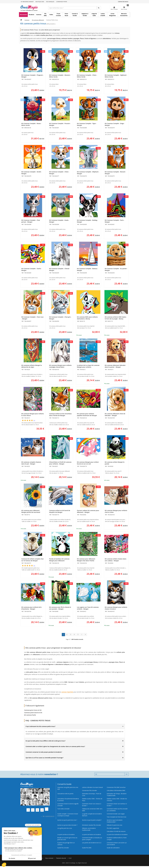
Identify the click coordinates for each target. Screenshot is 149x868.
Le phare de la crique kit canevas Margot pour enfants (88, 366)
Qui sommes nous (38, 858)
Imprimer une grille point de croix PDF (68, 788)
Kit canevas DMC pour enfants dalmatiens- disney (87, 318)
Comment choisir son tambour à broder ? (117, 805)
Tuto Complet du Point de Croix (117, 817)
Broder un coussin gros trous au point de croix (67, 839)
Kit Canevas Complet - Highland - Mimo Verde (116, 76)
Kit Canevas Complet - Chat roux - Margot (32, 318)
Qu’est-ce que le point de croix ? (67, 820)
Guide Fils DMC (87, 848)
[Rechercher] (99, 8)
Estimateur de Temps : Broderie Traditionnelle (117, 795)
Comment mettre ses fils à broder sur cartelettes (117, 810)
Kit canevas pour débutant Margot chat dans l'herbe (86, 560)
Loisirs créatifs (103, 15)
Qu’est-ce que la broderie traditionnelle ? (115, 821)
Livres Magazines (113, 15)
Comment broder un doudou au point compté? (92, 839)
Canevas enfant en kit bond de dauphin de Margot (60, 511)
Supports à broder (85, 15)
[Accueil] (21, 20)
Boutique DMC (40, 2)
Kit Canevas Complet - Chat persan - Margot (31, 221)
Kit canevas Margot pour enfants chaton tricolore (116, 608)
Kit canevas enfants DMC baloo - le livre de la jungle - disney (116, 318)
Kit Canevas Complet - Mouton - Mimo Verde (60, 76)
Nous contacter (49, 858)
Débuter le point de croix (115, 825)
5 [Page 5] (78, 634)
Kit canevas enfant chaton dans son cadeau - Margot (116, 560)
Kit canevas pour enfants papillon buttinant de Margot (87, 415)
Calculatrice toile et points (65, 794)
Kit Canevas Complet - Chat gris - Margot (60, 318)
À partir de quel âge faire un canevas (66, 844)
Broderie (31, 15)
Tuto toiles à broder (63, 809)
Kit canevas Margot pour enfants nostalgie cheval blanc (60, 366)
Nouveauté (23, 15)
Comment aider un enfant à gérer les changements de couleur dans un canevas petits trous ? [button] (55, 746)
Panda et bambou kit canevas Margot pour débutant (59, 560)
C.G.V (70, 858)
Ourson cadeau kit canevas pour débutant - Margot (88, 511)
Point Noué (66, 15)
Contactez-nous (123, 2)
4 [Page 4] (74, 634)
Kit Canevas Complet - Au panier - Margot (116, 269)
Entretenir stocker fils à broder (92, 825)
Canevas (39, 15)
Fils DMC (45, 15)
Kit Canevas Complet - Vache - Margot (32, 269)
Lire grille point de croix (65, 828)
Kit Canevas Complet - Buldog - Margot (87, 221)
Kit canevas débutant (38, 20)
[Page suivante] (82, 634)
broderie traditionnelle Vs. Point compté (117, 839)
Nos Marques (50, 2)
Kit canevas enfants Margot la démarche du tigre (32, 366)
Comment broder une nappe (116, 814)
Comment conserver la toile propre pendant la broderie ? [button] (44, 752)
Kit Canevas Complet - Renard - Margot (115, 173)
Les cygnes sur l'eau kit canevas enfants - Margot (88, 608)
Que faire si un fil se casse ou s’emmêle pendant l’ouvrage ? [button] (45, 758)
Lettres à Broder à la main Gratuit (92, 787)
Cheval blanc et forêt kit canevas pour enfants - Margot (60, 463)
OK (127, 774)
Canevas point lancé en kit (33, 713)
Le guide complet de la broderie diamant (92, 815)
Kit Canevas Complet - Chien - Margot (59, 173)
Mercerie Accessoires (124, 15)
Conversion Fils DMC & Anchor (116, 787)
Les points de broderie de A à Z (92, 843)
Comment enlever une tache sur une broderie (117, 844)
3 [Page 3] (71, 634)
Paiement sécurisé (61, 858)
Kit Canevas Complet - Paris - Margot (115, 221)
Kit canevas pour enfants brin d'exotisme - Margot (32, 608)
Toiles (51, 15)
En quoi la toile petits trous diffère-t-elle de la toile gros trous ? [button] (46, 741)
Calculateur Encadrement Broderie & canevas (68, 800)
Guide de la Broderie (113, 848)
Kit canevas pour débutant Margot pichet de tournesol (31, 511)
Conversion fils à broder (90, 790)
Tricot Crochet (58, 15)
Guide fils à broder (63, 848)
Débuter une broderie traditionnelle (89, 829)
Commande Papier (62, 2)
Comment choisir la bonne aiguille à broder (68, 805)
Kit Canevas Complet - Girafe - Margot (32, 173)
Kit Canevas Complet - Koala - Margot (59, 221)
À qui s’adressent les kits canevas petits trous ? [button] (41, 726)
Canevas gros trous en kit (33, 710)
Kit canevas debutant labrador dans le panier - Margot (115, 366)
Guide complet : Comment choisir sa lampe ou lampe (68, 815)
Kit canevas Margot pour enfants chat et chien (116, 511)
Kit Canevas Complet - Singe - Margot (115, 124)
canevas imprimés (67, 692)
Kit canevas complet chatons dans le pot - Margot (31, 463)
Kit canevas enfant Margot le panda (115, 463)
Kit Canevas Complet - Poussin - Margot (60, 124)
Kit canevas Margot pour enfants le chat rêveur (33, 415)
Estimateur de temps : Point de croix (92, 795)
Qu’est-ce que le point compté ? (92, 820)
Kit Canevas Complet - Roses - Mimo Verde (31, 124)
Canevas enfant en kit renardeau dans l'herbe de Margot (60, 415)
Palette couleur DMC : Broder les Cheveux (117, 800)
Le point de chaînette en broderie (117, 834)
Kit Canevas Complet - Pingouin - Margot (32, 76)
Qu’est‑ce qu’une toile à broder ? (67, 825)
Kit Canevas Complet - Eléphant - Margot (88, 173)
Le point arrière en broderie (66, 834)
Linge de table (94, 15)
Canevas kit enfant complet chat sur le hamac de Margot (32, 560)
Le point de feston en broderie (92, 834)
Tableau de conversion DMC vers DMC (92, 810)
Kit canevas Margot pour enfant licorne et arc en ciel (88, 463)
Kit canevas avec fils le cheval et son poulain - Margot (60, 608)
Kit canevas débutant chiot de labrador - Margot (115, 415)
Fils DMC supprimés (113, 828)
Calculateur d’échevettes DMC (116, 790)
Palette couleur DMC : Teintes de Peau (92, 800)
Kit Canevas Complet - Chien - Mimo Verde (87, 76)
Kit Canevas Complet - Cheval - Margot (60, 269)
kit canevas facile (30, 715)
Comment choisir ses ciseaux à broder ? (92, 805)
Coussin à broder (75, 15)
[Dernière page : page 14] (85, 634)
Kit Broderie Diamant (27, 2)
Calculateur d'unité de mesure (116, 831)
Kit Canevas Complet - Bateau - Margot (88, 269)
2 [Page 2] (67, 634)
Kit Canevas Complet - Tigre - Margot (87, 124)
